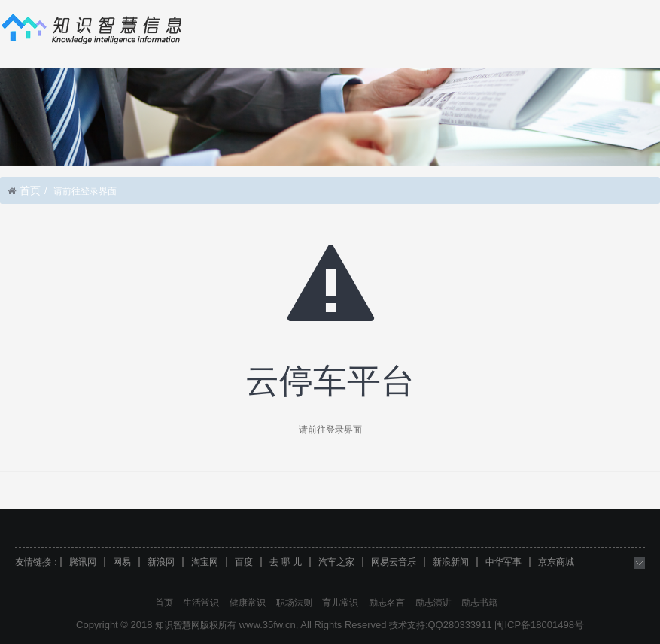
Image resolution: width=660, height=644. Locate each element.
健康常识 (248, 603)
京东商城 (556, 562)
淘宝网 (205, 562)
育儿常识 (340, 603)
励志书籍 (479, 603)
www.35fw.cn (268, 625)
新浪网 (161, 562)
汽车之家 (336, 562)
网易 (122, 562)
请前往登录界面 (330, 430)
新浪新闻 (451, 562)
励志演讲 (433, 603)
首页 (30, 190)
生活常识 (201, 603)
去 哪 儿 (286, 562)
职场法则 (294, 603)
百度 (244, 562)
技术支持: (408, 625)
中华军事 (503, 562)
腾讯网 (83, 562)
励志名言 (387, 603)
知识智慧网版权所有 (196, 625)
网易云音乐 (394, 562)
